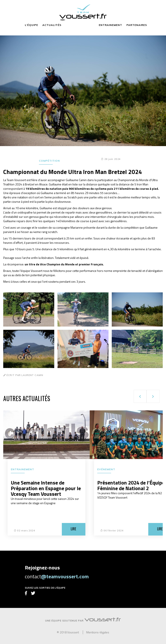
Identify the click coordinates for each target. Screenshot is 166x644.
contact (57, 576)
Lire (73, 529)
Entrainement (22, 469)
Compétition (49, 161)
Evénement (106, 469)
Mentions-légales (98, 632)
